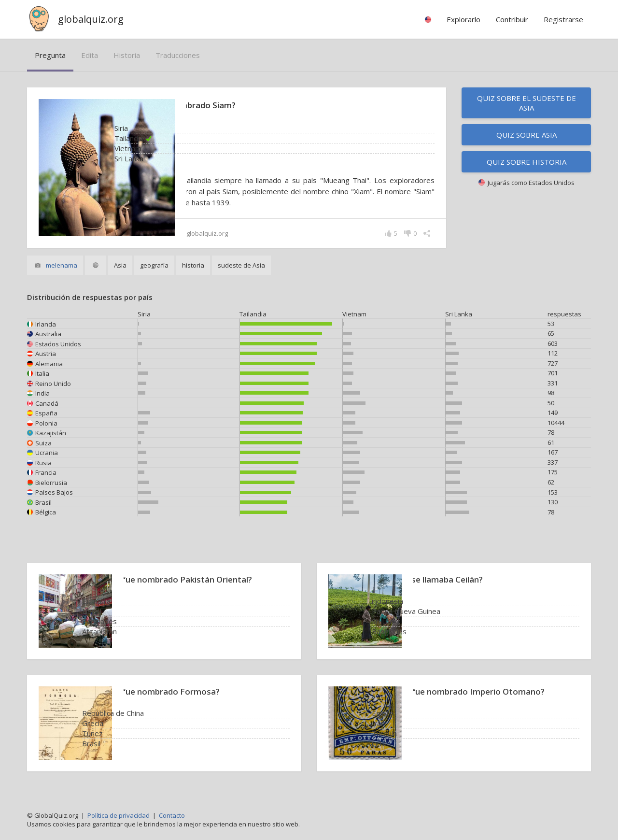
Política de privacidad (119, 815)
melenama (62, 265)
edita (90, 55)
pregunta (50, 55)
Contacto (172, 815)
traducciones (178, 55)
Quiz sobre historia (527, 162)
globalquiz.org (91, 19)
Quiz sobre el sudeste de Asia (527, 103)
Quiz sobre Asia (527, 135)
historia (127, 55)
